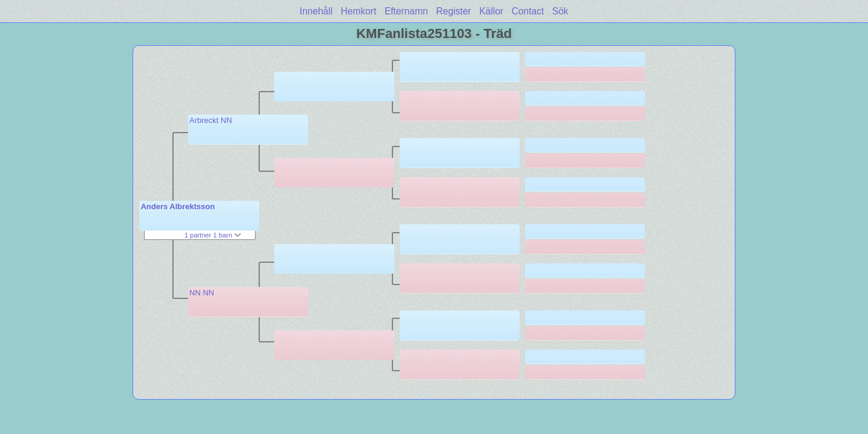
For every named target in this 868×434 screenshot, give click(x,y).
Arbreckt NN (211, 120)
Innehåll (316, 11)
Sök (560, 11)
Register (453, 11)
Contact (528, 11)
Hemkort (358, 11)
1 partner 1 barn (213, 235)
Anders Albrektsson (178, 206)
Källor (491, 11)
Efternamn (406, 11)
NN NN (202, 293)
